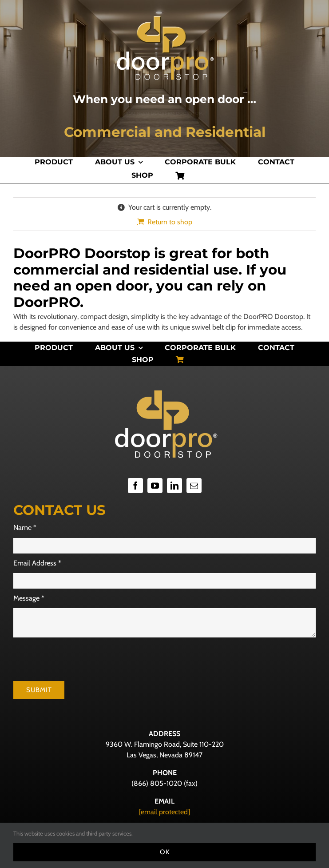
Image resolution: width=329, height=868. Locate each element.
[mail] (194, 486)
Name (25, 528)
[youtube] (155, 486)
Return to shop (170, 222)
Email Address (37, 563)
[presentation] (81, 659)
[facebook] (135, 486)
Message (29, 598)
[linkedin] (174, 486)
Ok (165, 852)
